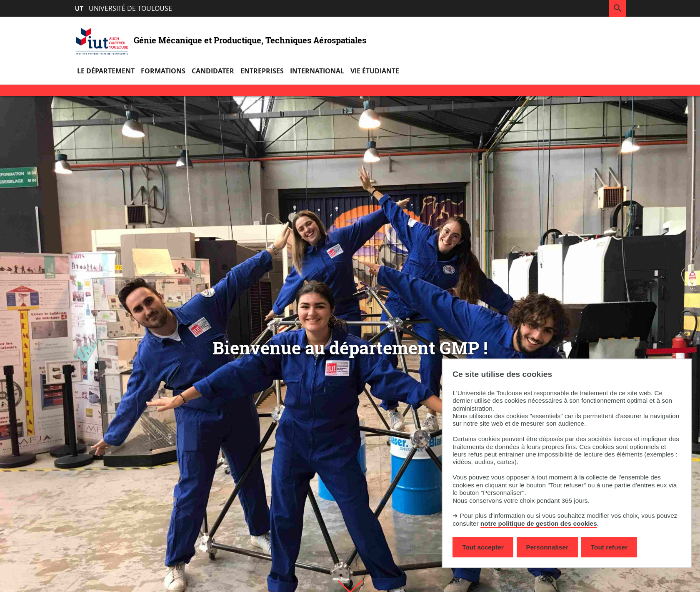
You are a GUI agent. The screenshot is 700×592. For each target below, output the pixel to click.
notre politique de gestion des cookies (539, 523)
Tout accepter (483, 547)
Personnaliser (547, 547)
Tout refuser (609, 547)
